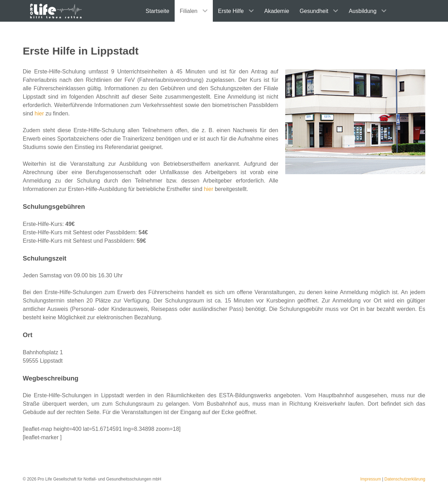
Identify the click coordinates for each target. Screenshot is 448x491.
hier (39, 113)
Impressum (370, 479)
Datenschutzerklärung (405, 479)
